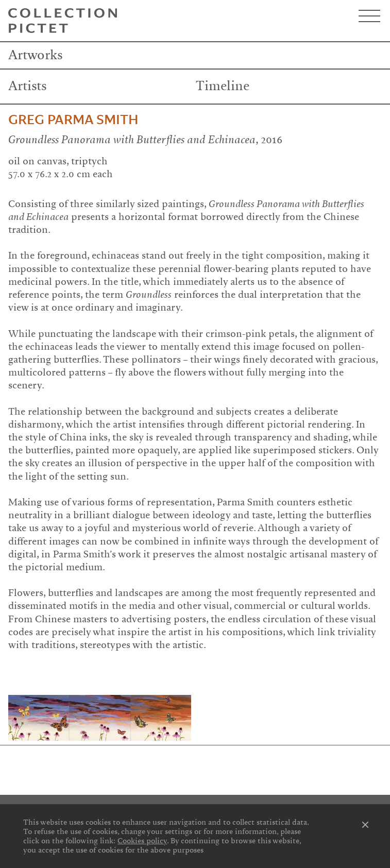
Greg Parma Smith (73, 120)
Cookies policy (142, 841)
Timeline (223, 86)
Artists (28, 86)
